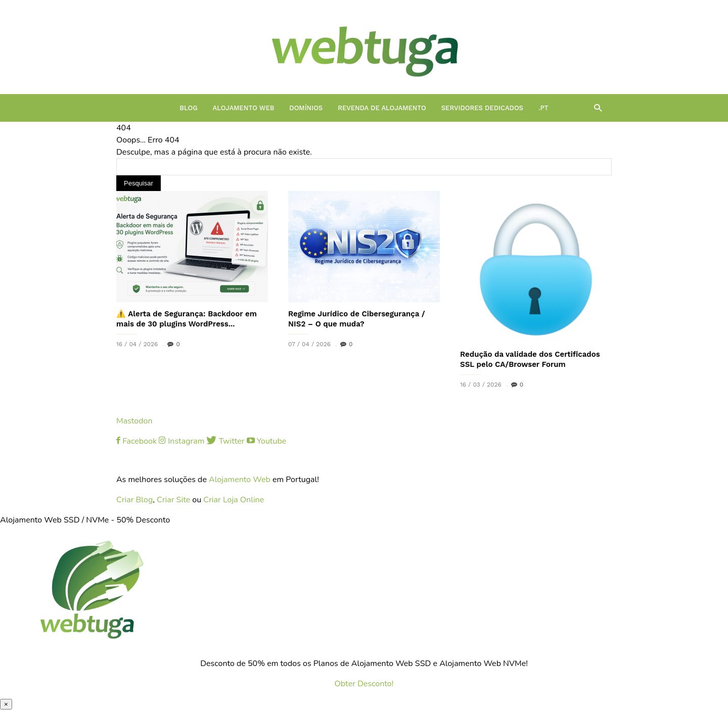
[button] (595, 107)
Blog (188, 108)
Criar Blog (134, 500)
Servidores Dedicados (482, 108)
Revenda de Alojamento (382, 108)
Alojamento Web (244, 108)
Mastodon (134, 421)
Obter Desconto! (364, 684)
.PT (543, 108)
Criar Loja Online (234, 500)
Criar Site (173, 500)
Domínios (306, 108)
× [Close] (6, 704)
